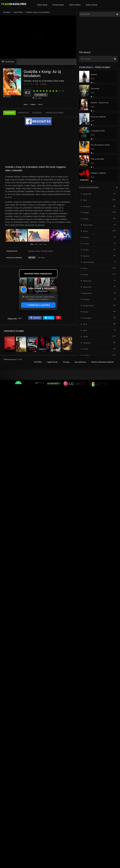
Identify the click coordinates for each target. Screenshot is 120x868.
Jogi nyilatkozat (80, 362)
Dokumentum (88, 225)
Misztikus (86, 299)
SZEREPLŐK (23, 113)
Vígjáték (86, 355)
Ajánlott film (87, 194)
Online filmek (42, 5)
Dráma (85, 231)
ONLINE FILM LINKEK (55, 113)
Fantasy (86, 250)
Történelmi (87, 343)
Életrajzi (86, 237)
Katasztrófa (87, 287)
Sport (85, 331)
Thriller (85, 337)
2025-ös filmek (75, 5)
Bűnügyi (86, 213)
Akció (26, 104)
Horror (85, 268)
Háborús (86, 256)
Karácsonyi (87, 281)
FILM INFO (10, 113)
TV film (85, 349)
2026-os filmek (92, 5)
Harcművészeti (88, 262)
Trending (66, 362)
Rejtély (85, 312)
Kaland (33, 104)
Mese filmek (87, 293)
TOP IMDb (38, 362)
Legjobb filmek (52, 362)
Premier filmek (58, 5)
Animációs (87, 206)
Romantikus (87, 318)
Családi (86, 219)
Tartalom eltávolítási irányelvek (102, 362)
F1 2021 (86, 244)
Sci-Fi (40, 104)
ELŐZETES (37, 113)
